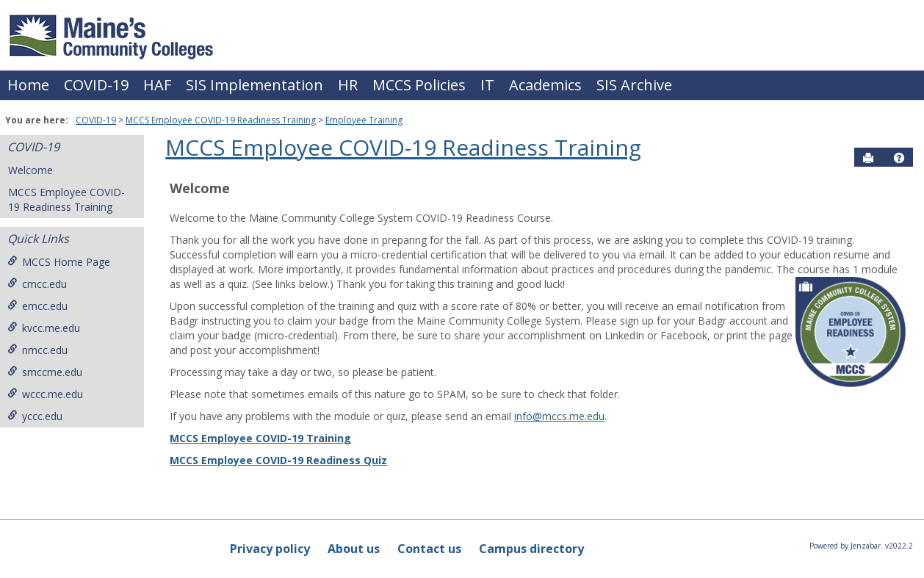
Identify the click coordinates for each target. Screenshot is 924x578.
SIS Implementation (255, 85)
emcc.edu (37, 306)
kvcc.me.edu (44, 328)
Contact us (429, 549)
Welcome (30, 170)
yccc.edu (35, 416)
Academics (545, 85)
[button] (899, 158)
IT (487, 85)
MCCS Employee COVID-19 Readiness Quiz (278, 460)
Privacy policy (270, 549)
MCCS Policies (419, 85)
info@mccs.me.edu (559, 416)
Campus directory (531, 549)
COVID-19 (96, 85)
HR (348, 85)
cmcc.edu (37, 284)
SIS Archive (634, 85)
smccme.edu (45, 372)
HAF (157, 85)
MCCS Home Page (59, 262)
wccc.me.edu (45, 394)
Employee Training (364, 120)
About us (354, 549)
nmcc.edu (37, 350)
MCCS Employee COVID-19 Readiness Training (221, 120)
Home (28, 85)
